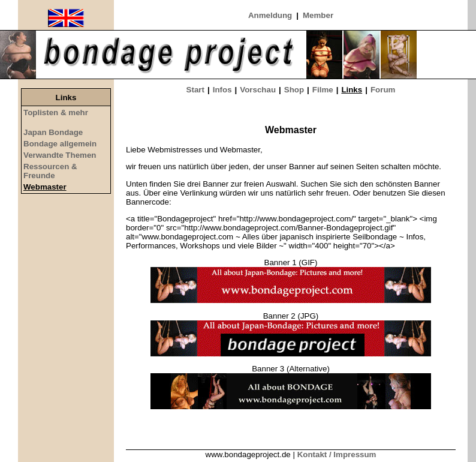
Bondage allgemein (60, 144)
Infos (222, 90)
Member (318, 15)
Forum (383, 90)
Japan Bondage (53, 132)
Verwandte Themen (60, 155)
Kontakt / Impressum (337, 454)
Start (195, 90)
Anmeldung (270, 15)
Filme (323, 90)
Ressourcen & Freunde (50, 171)
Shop (294, 90)
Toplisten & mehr (56, 112)
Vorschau (258, 90)
